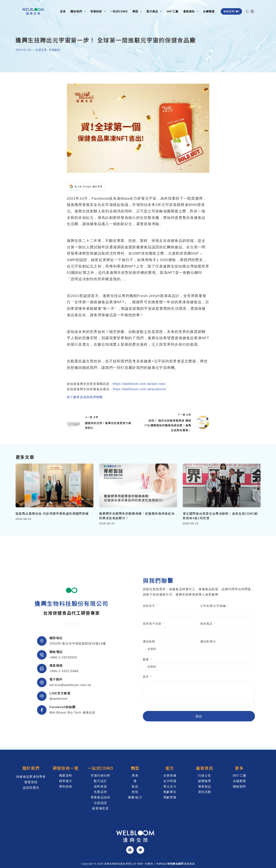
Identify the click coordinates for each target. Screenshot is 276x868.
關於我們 (79, 11)
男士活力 (170, 787)
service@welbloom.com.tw (70, 685)
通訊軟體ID (193, 641)
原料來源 (100, 787)
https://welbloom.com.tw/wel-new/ (139, 384)
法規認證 (100, 803)
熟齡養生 (170, 792)
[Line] (140, 850)
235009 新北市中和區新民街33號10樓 (78, 644)
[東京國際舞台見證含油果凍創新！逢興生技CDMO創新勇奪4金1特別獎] (222, 486)
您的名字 (134, 606)
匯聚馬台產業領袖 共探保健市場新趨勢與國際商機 (52, 513)
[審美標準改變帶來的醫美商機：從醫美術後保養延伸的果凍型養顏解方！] (138, 486)
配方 (170, 768)
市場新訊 (55, 50)
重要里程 (31, 782)
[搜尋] (247, 12)
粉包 (135, 792)
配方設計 (100, 781)
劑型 (138, 11)
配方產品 (155, 11)
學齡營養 (170, 797)
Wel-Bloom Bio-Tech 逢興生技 (72, 713)
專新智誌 (205, 787)
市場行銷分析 (100, 775)
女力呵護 (170, 781)
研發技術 (99, 11)
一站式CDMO (119, 11)
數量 (130, 659)
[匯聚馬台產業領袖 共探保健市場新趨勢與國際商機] (55, 486)
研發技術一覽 (66, 768)
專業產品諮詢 (100, 797)
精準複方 (66, 781)
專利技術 (66, 787)
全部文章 (41, 50)
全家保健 (170, 775)
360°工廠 (172, 11)
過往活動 (205, 792)
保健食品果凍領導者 (31, 777)
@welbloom (58, 699)
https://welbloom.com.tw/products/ (140, 389)
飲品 (135, 787)
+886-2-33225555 (63, 657)
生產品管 (100, 792)
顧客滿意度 (100, 808)
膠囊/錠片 (135, 797)
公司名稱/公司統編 (198, 606)
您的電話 (191, 624)
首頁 (63, 11)
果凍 (135, 775)
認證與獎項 (31, 788)
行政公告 (205, 775)
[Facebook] (130, 850)
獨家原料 (66, 775)
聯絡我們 (231, 11)
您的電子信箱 (137, 624)
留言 (130, 677)
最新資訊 (192, 11)
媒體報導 (205, 781)
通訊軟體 (134, 641)
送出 (184, 716)
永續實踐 (209, 11)
